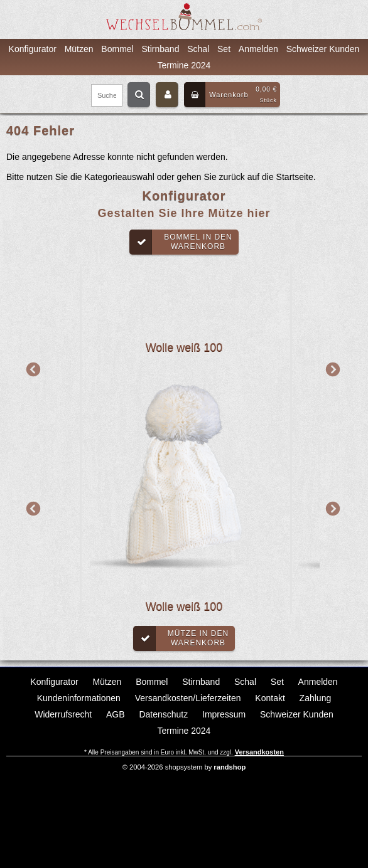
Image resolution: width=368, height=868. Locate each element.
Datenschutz (163, 714)
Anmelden (258, 49)
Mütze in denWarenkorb (181, 638)
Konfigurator (33, 49)
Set (224, 49)
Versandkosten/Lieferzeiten (188, 698)
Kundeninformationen (79, 698)
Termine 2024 (184, 65)
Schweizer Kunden (323, 49)
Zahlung (316, 698)
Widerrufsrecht (63, 714)
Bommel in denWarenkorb (181, 242)
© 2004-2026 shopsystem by (184, 767)
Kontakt (270, 698)
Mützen (79, 49)
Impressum (224, 714)
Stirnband (161, 49)
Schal (198, 49)
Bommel (117, 49)
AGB (116, 714)
